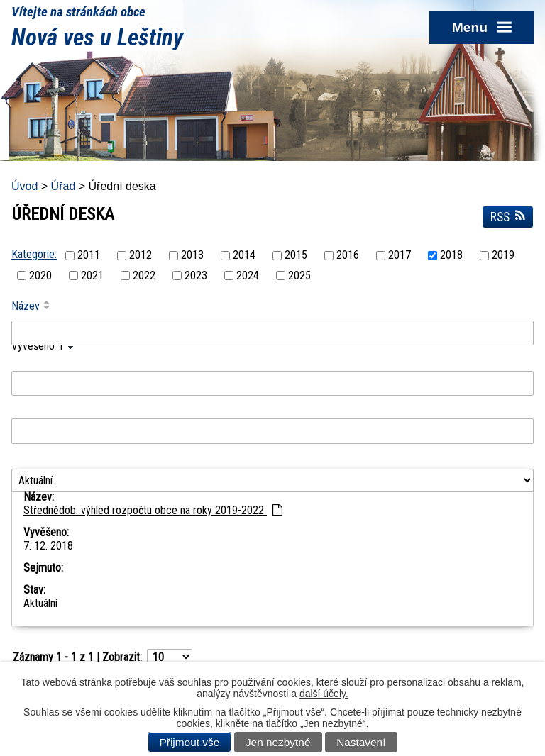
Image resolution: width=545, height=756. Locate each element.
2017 (400, 256)
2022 (144, 276)
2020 (40, 276)
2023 (196, 276)
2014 (244, 256)
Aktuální (40, 603)
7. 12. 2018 (48, 546)
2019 (503, 256)
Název (26, 306)
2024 (248, 276)
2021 (92, 276)
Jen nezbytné (278, 742)
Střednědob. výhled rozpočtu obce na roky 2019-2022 (153, 510)
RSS (508, 217)
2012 (141, 256)
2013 (192, 256)
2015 (296, 256)
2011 (89, 256)
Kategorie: (34, 254)
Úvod (24, 186)
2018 (451, 256)
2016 (348, 256)
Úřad (64, 186)
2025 (299, 276)
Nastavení (361, 742)
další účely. (324, 694)
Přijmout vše (190, 742)
